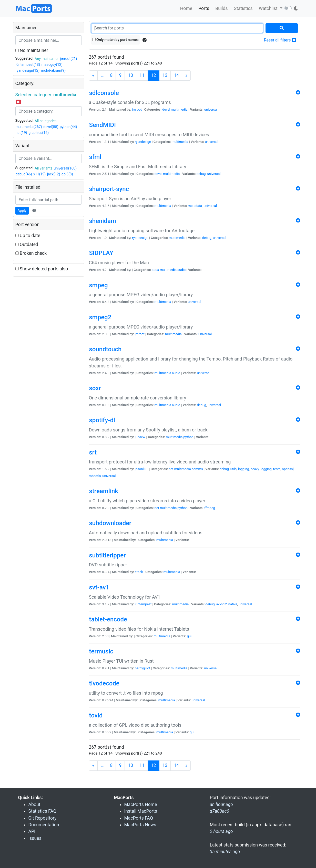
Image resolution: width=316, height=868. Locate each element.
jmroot (137, 109)
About (34, 805)
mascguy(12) (52, 65)
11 (142, 75)
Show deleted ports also (42, 269)
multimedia (179, 109)
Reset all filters (280, 40)
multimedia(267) (29, 127)
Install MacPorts (141, 811)
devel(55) (51, 127)
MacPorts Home (141, 805)
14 (176, 75)
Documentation (44, 825)
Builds (221, 8)
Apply (22, 210)
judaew (140, 437)
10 (130, 75)
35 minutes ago (225, 852)
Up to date (28, 236)
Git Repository (43, 818)
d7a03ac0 (220, 811)
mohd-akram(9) (53, 70)
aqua (155, 270)
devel (166, 109)
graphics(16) (39, 133)
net (171, 469)
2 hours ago (221, 831)
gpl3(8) (67, 174)
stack (139, 572)
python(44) (68, 127)
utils (233, 469)
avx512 (221, 604)
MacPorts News (140, 825)
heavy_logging (261, 469)
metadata (195, 206)
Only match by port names (115, 40)
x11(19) (39, 174)
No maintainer (32, 50)
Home (186, 8)
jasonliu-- (141, 469)
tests (277, 469)
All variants (43, 168)
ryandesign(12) (28, 70)
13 (165, 75)
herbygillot (142, 668)
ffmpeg (210, 508)
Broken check (31, 253)
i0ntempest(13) (28, 65)
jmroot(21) (68, 59)
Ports (204, 8)
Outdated (27, 245)
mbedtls (95, 476)
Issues (35, 838)
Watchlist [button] (269, 8)
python (188, 437)
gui (189, 636)
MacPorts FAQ (139, 818)
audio (181, 270)
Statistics (243, 8)
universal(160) (65, 168)
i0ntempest (143, 604)
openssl (288, 469)
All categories (45, 121)
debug (201, 174)
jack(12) (54, 174)
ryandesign (143, 142)
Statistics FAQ (42, 811)
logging (244, 469)
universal (211, 109)
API (32, 831)
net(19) (21, 133)
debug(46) (24, 174)
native (233, 604)
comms (197, 469)
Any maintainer (47, 59)
